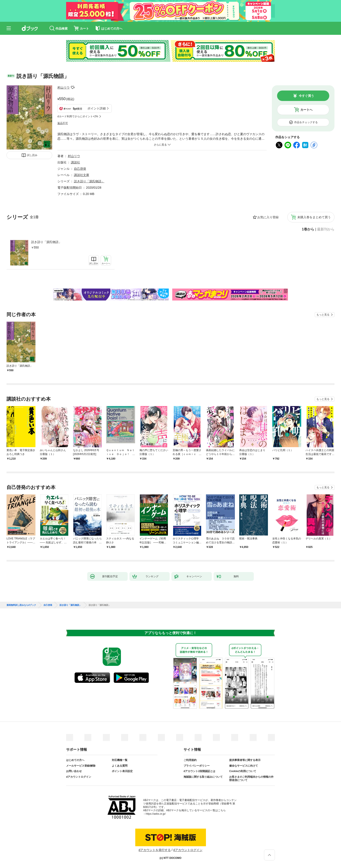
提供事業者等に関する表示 (245, 760)
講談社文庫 (82, 175)
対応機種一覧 (120, 760)
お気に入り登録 (268, 217)
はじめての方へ (75, 760)
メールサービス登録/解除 (81, 766)
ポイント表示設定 (122, 771)
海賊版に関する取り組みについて (203, 777)
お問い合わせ (74, 771)
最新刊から (326, 229)
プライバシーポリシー (197, 766)
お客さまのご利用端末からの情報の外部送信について (251, 779)
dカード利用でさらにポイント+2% (78, 116)
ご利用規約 (190, 760)
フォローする (73, 87)
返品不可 (63, 123)
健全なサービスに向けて (244, 766)
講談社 (75, 162)
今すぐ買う (306, 96)
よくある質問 (120, 766)
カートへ (306, 110)
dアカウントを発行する (155, 850)
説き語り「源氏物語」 (46, 242)
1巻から (308, 229)
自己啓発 (80, 169)
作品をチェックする (306, 122)
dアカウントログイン (79, 777)
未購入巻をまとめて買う (314, 217)
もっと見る (323, 315)
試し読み (32, 155)
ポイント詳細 (97, 108)
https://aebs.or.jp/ (156, 814)
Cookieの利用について (243, 771)
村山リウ (64, 87)
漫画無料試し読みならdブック (21, 605)
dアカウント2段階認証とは (199, 771)
